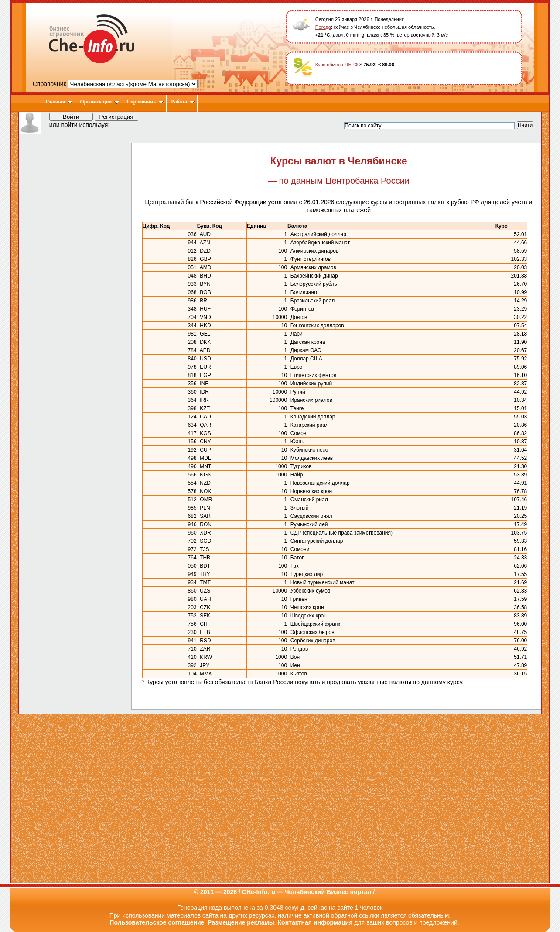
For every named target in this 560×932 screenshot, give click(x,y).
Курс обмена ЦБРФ (337, 65)
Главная (59, 102)
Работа (183, 102)
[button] (124, 124)
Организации (99, 102)
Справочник (145, 102)
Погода (323, 27)
